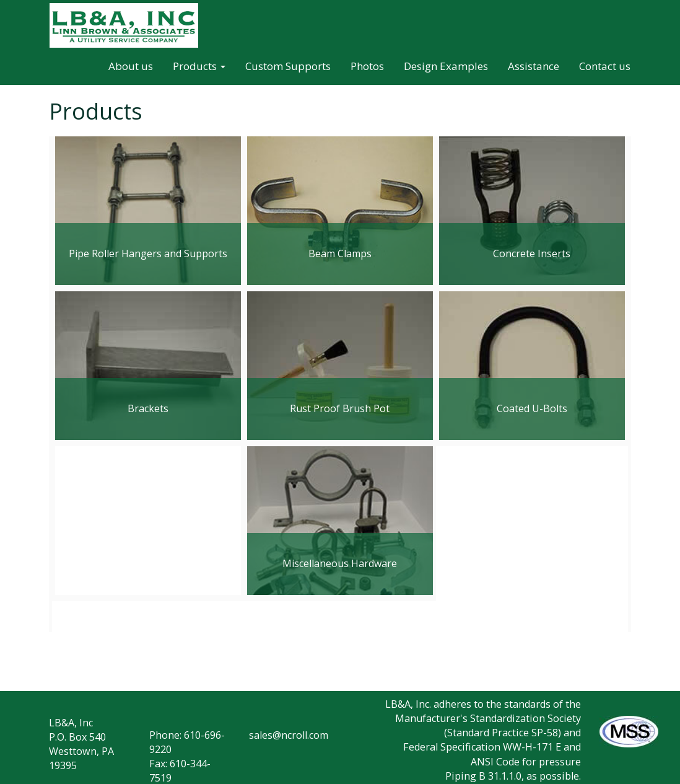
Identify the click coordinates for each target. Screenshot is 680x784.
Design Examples (446, 66)
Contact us (605, 66)
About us (131, 66)
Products (199, 66)
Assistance (534, 66)
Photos (367, 66)
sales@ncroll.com (289, 735)
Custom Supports (288, 66)
